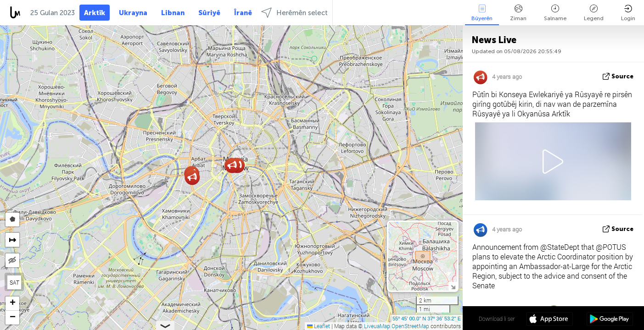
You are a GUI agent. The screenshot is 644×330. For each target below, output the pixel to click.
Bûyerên (482, 13)
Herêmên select (294, 13)
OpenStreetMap (410, 326)
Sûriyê (209, 13)
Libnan (173, 13)
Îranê (243, 13)
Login (628, 13)
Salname (555, 13)
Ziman (518, 13)
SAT (14, 282)
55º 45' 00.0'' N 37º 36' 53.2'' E (427, 319)
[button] (192, 177)
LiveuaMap (377, 326)
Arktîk (95, 13)
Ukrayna (133, 13)
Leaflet (319, 326)
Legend (594, 13)
